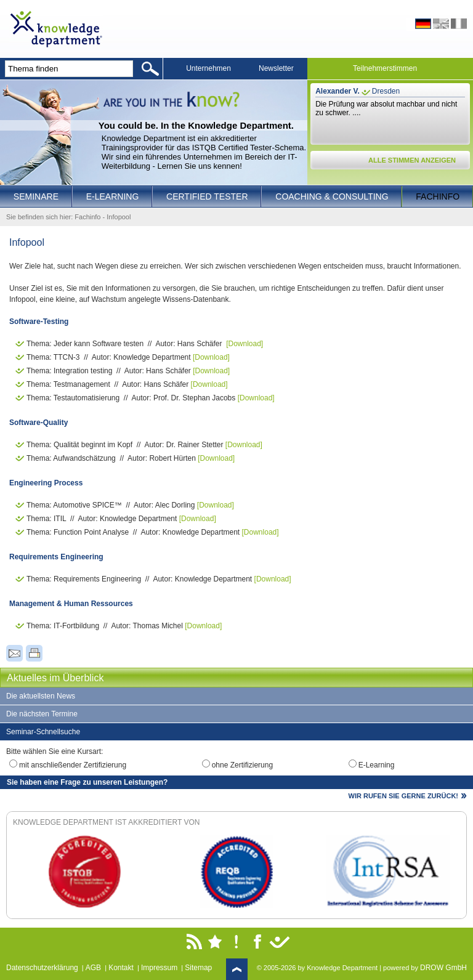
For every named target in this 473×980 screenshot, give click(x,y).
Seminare (36, 196)
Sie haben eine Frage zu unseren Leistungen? (87, 782)
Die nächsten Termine (42, 714)
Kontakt (121, 968)
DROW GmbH (443, 968)
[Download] (245, 344)
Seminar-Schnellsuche (43, 732)
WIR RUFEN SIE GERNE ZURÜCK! (403, 796)
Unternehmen (208, 68)
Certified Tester (207, 196)
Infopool (119, 217)
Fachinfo (438, 196)
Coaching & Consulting (332, 196)
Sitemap (198, 968)
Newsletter (276, 68)
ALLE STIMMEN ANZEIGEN (412, 160)
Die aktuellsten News (41, 696)
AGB (93, 968)
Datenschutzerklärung (42, 968)
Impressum (159, 968)
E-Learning (113, 196)
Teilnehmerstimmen (385, 68)
